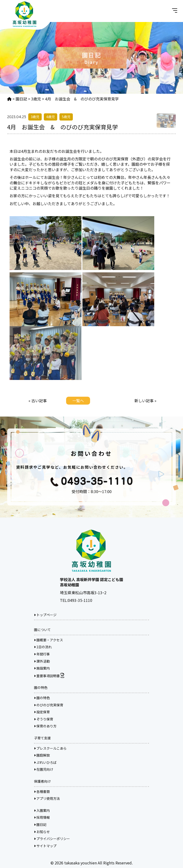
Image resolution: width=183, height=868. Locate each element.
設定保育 (42, 712)
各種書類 (42, 791)
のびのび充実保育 (49, 705)
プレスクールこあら (50, 748)
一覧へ (78, 401)
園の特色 (42, 698)
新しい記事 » (145, 401)
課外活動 (42, 661)
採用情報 (42, 817)
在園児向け (44, 769)
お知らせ (42, 832)
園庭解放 (42, 755)
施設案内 (42, 668)
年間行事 (42, 654)
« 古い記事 (38, 401)
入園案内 (42, 810)
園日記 (40, 824)
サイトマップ (45, 846)
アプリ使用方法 (47, 798)
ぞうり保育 (44, 719)
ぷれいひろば (45, 762)
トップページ (45, 615)
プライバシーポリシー (52, 839)
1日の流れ (43, 647)
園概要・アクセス (49, 640)
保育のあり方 (45, 726)
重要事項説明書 (49, 676)
